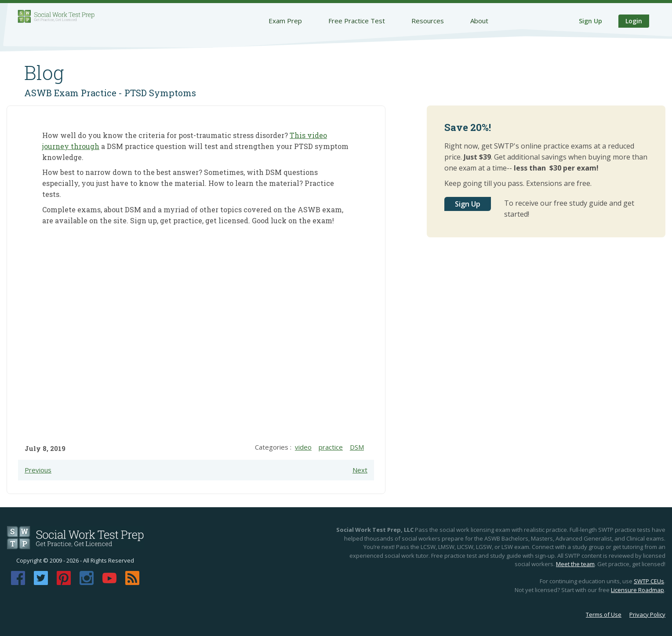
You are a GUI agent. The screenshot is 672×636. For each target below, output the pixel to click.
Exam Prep (285, 21)
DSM (357, 447)
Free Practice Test (357, 21)
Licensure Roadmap (637, 590)
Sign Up (590, 21)
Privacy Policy (647, 614)
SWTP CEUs (649, 581)
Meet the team (575, 564)
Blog (44, 73)
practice (331, 447)
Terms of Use (604, 614)
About (479, 21)
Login (634, 21)
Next (360, 470)
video (303, 447)
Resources (428, 21)
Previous (38, 470)
